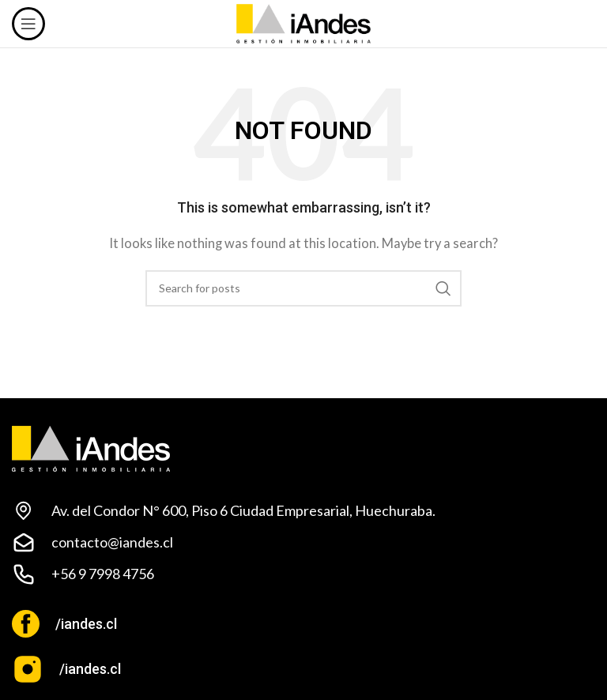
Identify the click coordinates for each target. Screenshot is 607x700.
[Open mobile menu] (28, 24)
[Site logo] (304, 22)
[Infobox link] (303, 624)
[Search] (303, 288)
